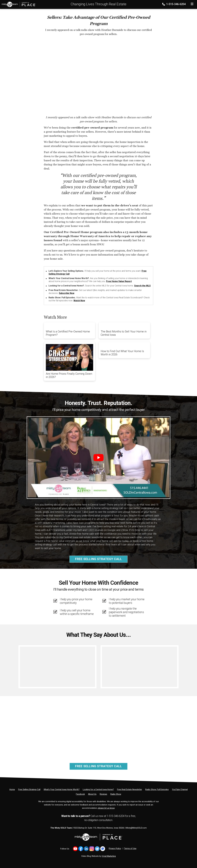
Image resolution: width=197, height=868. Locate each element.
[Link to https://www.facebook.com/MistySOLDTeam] (81, 849)
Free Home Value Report (119, 281)
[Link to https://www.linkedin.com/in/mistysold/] (86, 849)
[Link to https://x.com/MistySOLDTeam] (97, 849)
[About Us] (92, 794)
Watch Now (79, 301)
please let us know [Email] (106, 808)
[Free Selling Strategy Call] (29, 789)
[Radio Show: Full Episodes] (157, 789)
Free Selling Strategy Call (99, 559)
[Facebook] (80, 794)
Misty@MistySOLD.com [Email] (136, 828)
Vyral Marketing (109, 856)
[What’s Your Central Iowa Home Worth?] (62, 789)
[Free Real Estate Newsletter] (130, 789)
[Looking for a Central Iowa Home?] (98, 789)
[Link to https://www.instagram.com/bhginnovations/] (92, 849)
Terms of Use (130, 848)
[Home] (18, 4)
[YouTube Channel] (180, 789)
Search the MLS (142, 286)
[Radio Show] (116, 794)
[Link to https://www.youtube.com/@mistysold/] (75, 849)
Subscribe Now (67, 293)
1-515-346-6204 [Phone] (174, 4)
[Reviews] (103, 794)
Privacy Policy (115, 848)
